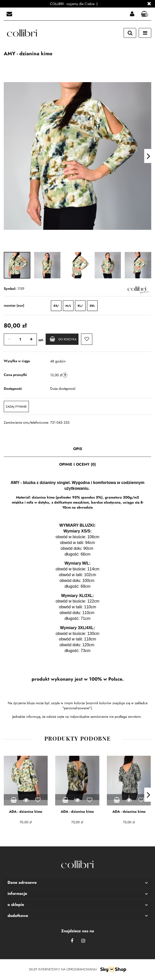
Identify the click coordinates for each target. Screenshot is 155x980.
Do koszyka (63, 339)
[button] (145, 14)
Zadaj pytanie (16, 407)
